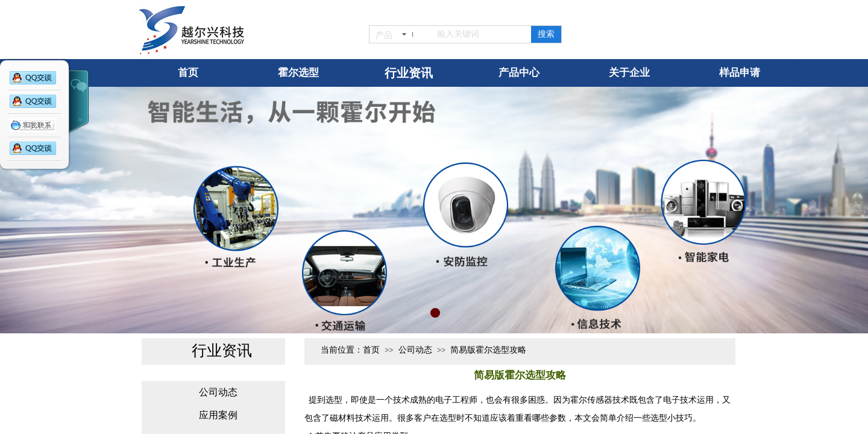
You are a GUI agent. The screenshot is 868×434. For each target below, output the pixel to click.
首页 (371, 350)
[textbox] (477, 34)
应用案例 (218, 415)
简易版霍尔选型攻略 (488, 350)
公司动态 (415, 350)
